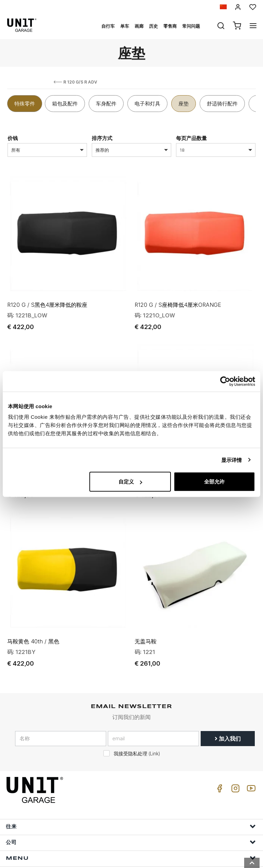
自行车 (108, 26)
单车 (125, 26)
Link (154, 696)
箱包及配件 (65, 104)
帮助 (131, 816)
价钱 (13, 138)
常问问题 (191, 26)
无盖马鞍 (146, 584)
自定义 (130, 482)
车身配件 (106, 104)
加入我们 (228, 681)
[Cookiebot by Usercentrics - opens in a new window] (225, 381)
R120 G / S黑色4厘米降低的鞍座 (47, 286)
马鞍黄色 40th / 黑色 (33, 584)
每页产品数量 (191, 138)
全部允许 (214, 482)
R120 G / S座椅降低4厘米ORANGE (178, 286)
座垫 (184, 104)
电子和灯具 (147, 104)
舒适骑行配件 (222, 104)
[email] (153, 681)
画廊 (139, 26)
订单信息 (131, 832)
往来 (131, 769)
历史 (153, 26)
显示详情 (231, 460)
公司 (131, 785)
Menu (131, 800)
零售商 (170, 26)
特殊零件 (25, 104)
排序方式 (102, 138)
